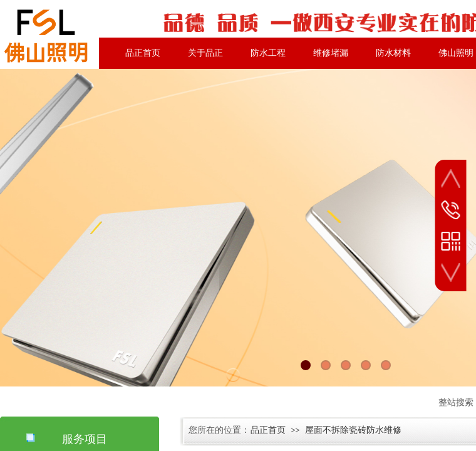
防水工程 (268, 53)
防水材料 (393, 53)
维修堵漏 (331, 53)
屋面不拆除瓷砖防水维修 (353, 430)
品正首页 (143, 53)
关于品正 (205, 53)
